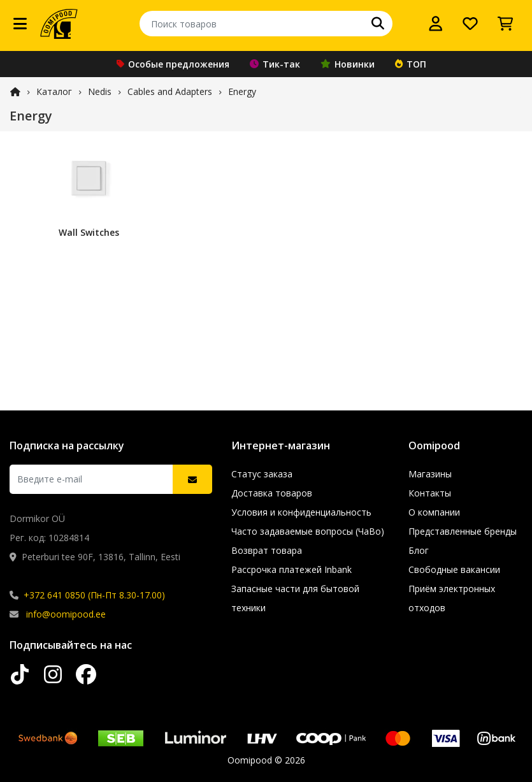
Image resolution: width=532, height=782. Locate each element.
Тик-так (275, 64)
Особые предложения (173, 64)
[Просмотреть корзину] (505, 24)
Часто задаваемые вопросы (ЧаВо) (308, 531)
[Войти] (436, 24)
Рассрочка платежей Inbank (291, 569)
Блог (419, 550)
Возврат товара (267, 550)
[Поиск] (378, 24)
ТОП (411, 64)
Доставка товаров (272, 493)
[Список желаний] (470, 24)
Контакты (430, 493)
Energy (242, 91)
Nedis (100, 91)
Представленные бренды (463, 531)
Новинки (348, 64)
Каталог (54, 91)
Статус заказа (262, 474)
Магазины (430, 474)
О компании (434, 512)
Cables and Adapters (170, 91)
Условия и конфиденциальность (301, 512)
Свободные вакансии (454, 569)
